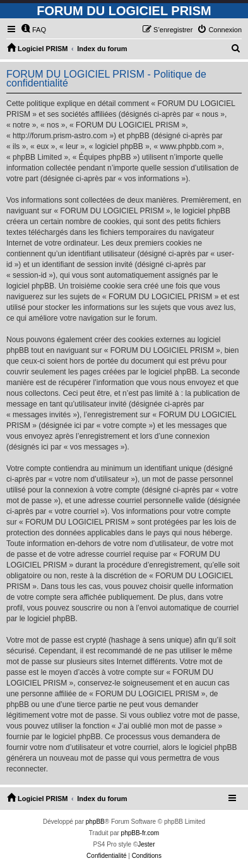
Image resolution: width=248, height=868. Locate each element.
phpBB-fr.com (140, 833)
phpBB (95, 822)
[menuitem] (33, 30)
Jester (146, 844)
